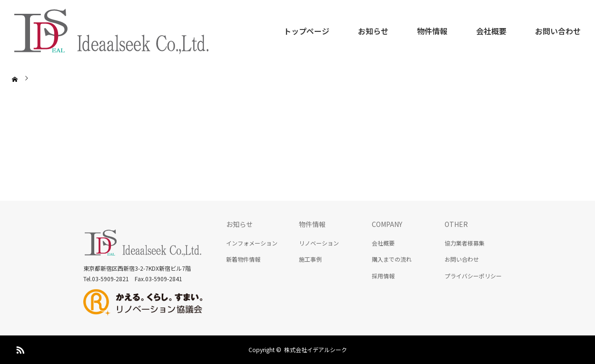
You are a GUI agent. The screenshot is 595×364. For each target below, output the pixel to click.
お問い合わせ (558, 31)
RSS (19, 348)
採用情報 (383, 276)
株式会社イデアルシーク (316, 349)
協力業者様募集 (465, 243)
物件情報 (432, 31)
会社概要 (491, 31)
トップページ (307, 31)
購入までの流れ (392, 259)
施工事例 (310, 259)
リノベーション (319, 243)
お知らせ (373, 31)
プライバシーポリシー (473, 276)
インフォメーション (252, 243)
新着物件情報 (243, 259)
